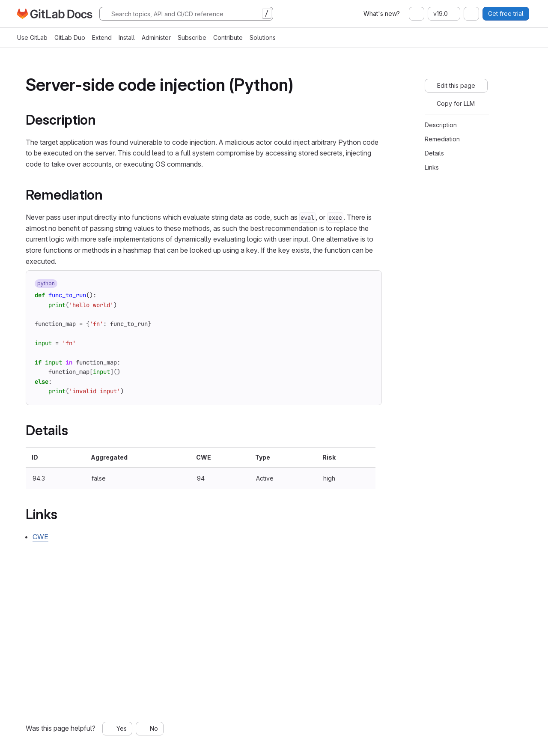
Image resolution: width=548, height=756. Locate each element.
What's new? (382, 13)
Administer (156, 37)
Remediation (442, 139)
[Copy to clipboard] (368, 284)
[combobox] (417, 14)
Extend (102, 37)
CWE (40, 537)
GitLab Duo (70, 37)
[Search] (186, 14)
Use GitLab (32, 37)
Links (432, 167)
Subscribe (192, 37)
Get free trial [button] (506, 13)
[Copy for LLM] (451, 104)
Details (434, 153)
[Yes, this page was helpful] (117, 729)
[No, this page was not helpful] (150, 729)
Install (127, 37)
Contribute (228, 37)
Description (441, 125)
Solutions (263, 37)
